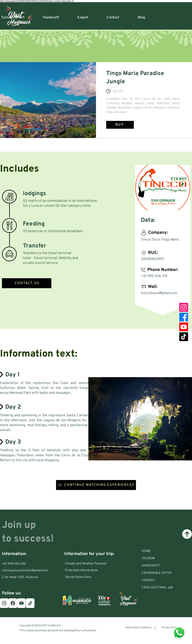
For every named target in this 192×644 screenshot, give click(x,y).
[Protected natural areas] (87, 570)
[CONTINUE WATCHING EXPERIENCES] (96, 485)
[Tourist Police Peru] (87, 577)
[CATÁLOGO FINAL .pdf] (164, 588)
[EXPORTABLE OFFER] (164, 573)
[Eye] (179, 633)
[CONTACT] (164, 580)
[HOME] (164, 551)
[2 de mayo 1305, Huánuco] (22, 577)
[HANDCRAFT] (164, 566)
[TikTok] (184, 337)
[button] (164, 558)
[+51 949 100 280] (17, 564)
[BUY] (120, 125)
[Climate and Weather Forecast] (87, 564)
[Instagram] (184, 307)
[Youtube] (184, 327)
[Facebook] (184, 317)
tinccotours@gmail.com (159, 293)
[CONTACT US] (27, 283)
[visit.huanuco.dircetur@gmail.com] (26, 571)
